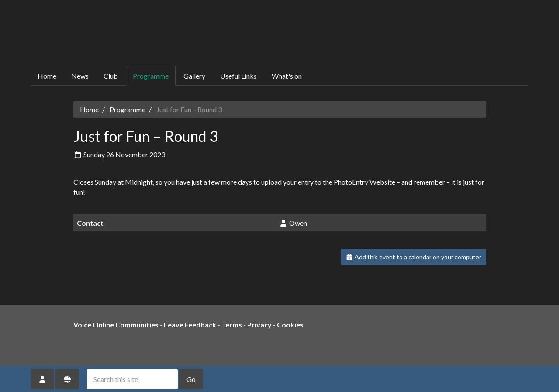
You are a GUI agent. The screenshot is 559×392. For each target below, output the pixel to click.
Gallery (194, 76)
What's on (287, 76)
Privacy (259, 325)
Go (191, 379)
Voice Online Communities (116, 325)
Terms (232, 325)
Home (47, 76)
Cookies (290, 325)
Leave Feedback (190, 325)
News (80, 76)
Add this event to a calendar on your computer (413, 257)
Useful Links (238, 76)
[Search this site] (132, 379)
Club (111, 76)
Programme (151, 76)
